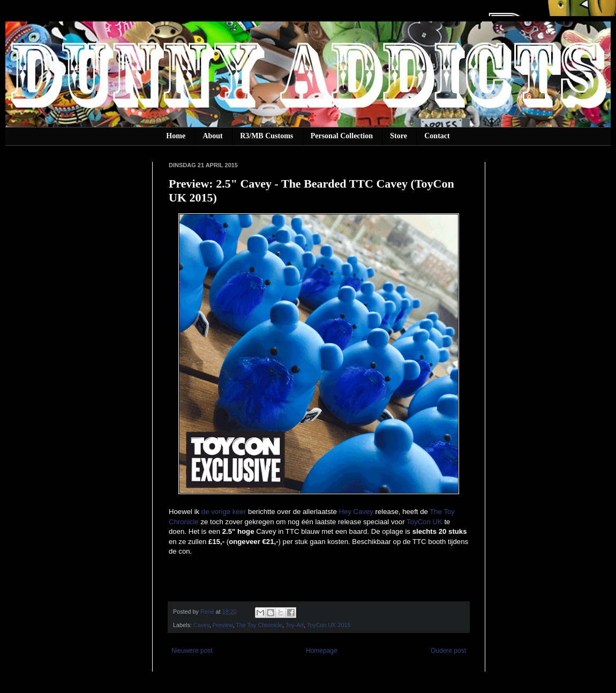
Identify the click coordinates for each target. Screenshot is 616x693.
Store (399, 136)
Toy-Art (295, 625)
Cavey (201, 625)
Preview (223, 625)
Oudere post (448, 651)
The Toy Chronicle (259, 625)
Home (176, 136)
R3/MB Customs (266, 136)
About (212, 136)
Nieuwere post (192, 651)
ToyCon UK (425, 522)
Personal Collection (342, 136)
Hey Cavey (356, 512)
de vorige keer (224, 512)
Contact (437, 136)
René (208, 612)
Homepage (322, 651)
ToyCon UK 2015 (329, 625)
